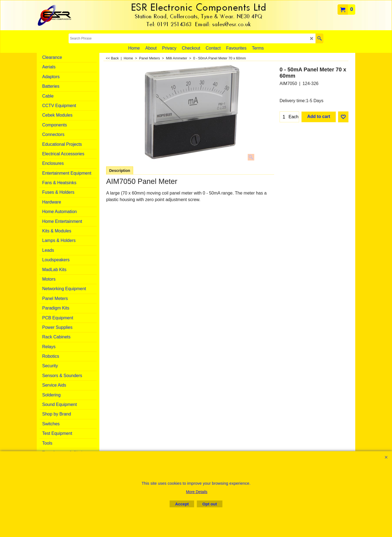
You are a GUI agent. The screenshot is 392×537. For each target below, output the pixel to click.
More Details (197, 492)
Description (120, 171)
